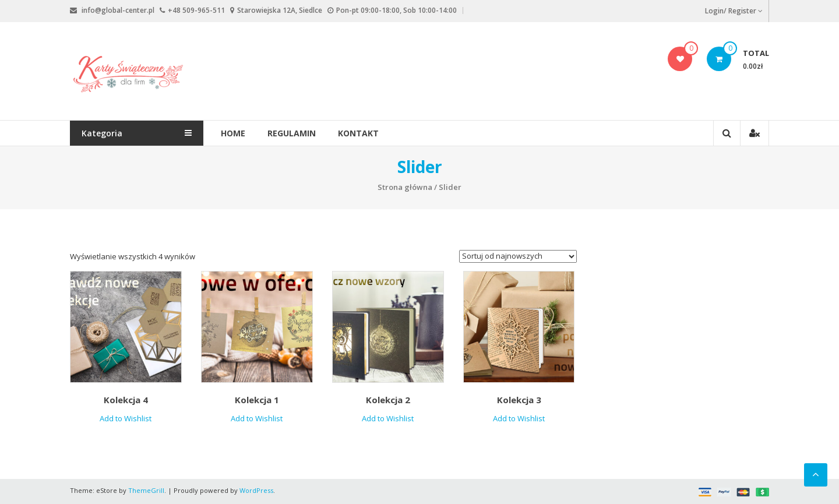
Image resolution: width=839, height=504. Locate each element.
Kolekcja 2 (388, 400)
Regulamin (292, 133)
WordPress (256, 490)
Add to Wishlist (126, 418)
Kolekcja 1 (257, 400)
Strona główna (405, 187)
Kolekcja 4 (126, 400)
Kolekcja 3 (519, 400)
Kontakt (359, 133)
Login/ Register (734, 11)
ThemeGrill (146, 490)
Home (234, 133)
